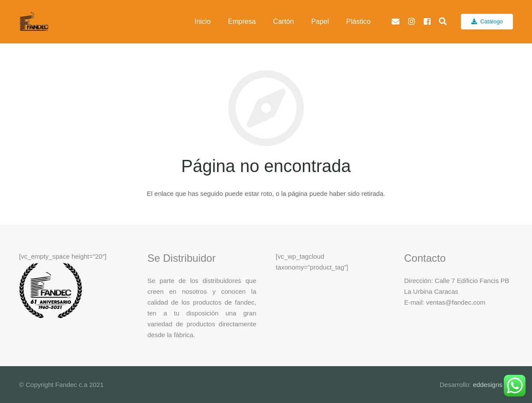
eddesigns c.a (492, 385)
